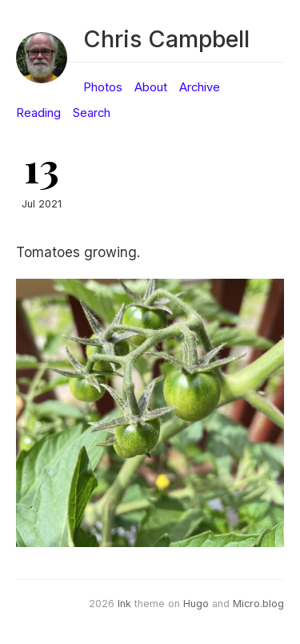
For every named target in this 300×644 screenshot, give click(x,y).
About (151, 87)
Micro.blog (258, 604)
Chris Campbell (166, 39)
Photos (103, 87)
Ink (124, 604)
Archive (200, 87)
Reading (38, 113)
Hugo (196, 604)
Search (92, 113)
